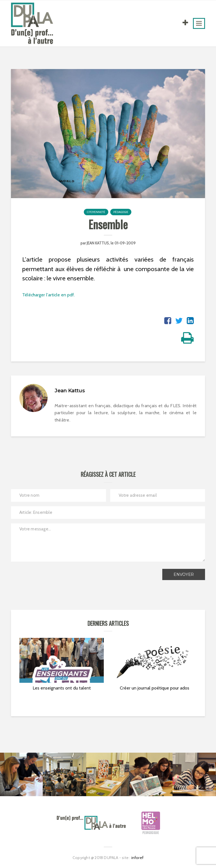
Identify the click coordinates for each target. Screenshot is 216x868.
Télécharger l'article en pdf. (49, 295)
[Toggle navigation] (199, 23)
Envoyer (184, 574)
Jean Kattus (98, 243)
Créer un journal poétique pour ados (155, 688)
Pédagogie (121, 212)
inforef (137, 858)
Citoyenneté (96, 212)
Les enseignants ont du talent (62, 688)
